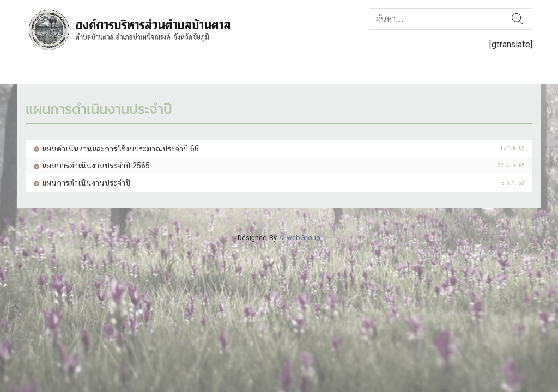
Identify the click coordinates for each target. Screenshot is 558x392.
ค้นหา (517, 19)
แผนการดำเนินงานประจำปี (86, 183)
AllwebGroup (300, 238)
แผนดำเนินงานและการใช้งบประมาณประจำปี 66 (120, 148)
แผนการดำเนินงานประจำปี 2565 (96, 165)
